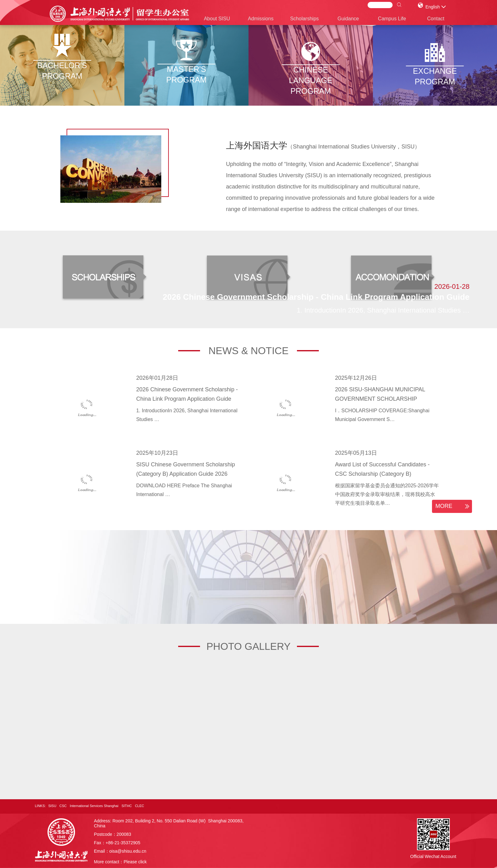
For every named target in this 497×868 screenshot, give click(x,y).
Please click (135, 862)
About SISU (217, 19)
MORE (454, 507)
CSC (63, 806)
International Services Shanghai (94, 806)
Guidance (348, 19)
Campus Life (392, 19)
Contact (436, 19)
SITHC (127, 806)
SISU (52, 806)
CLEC (140, 806)
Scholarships (304, 19)
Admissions (261, 19)
